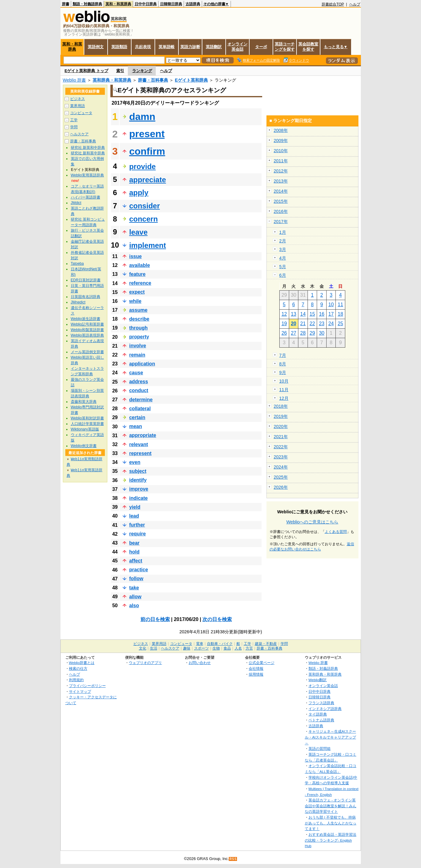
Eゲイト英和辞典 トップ (86, 71)
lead (134, 516)
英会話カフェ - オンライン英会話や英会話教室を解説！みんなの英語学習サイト (331, 806)
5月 (283, 267)
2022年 (281, 447)
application (142, 364)
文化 (143, 648)
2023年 (281, 457)
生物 (216, 648)
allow (135, 597)
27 (293, 333)
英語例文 (96, 47)
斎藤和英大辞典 (84, 402)
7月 (283, 355)
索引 (120, 71)
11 (340, 305)
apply (139, 193)
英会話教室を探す (308, 47)
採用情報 (256, 674)
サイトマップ (80, 691)
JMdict (76, 203)
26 (284, 333)
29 (312, 333)
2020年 (281, 426)
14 (303, 314)
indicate (138, 498)
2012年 (281, 171)
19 (284, 324)
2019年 (281, 416)
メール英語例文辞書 (87, 352)
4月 (283, 258)
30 (322, 333)
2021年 (281, 437)
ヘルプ (355, 4)
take (134, 588)
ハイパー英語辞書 (86, 197)
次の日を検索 (217, 619)
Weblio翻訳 (318, 680)
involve (138, 346)
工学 (74, 120)
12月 (284, 398)
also (134, 606)
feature (137, 274)
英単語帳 (166, 47)
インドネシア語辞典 (325, 709)
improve (139, 489)
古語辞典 (193, 4)
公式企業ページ (262, 663)
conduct (139, 390)
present (147, 134)
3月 (283, 249)
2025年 (281, 477)
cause (136, 373)
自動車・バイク (220, 644)
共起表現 (143, 47)
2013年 (281, 181)
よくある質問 (336, 532)
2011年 (281, 161)
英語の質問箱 (320, 748)
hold (134, 552)
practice (138, 570)
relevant (138, 444)
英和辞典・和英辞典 (112, 80)
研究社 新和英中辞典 (88, 153)
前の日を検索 (155, 619)
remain (137, 355)
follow (136, 579)
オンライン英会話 (237, 47)
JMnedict (78, 302)
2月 (283, 241)
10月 (284, 381)
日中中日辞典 (146, 4)
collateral (140, 409)
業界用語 (78, 106)
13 (293, 314)
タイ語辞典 (318, 714)
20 (293, 324)
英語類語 (119, 47)
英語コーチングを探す (285, 47)
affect (136, 561)
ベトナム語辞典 (321, 720)
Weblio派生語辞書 (86, 319)
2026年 (281, 487)
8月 (283, 364)
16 (322, 314)
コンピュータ (81, 113)
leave (138, 232)
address (138, 382)
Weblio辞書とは (82, 663)
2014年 (281, 191)
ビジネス (78, 99)
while (135, 301)
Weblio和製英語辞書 (87, 330)
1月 (283, 232)
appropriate (143, 435)
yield (135, 507)
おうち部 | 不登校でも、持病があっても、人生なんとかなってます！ (331, 823)
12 (284, 314)
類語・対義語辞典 (87, 4)
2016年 (281, 211)
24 (331, 324)
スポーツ (201, 648)
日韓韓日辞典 (171, 4)
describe (139, 319)
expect (137, 292)
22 (312, 324)
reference (140, 283)
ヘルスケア (79, 134)
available (140, 265)
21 (303, 324)
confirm (147, 151)
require (137, 534)
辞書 (66, 4)
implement (147, 245)
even (135, 462)
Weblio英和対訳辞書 (87, 418)
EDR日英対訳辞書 (86, 280)
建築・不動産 (266, 644)
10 (331, 305)
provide (142, 166)
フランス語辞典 (321, 703)
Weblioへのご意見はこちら (312, 522)
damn (142, 117)
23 (322, 324)
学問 (74, 127)
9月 (283, 372)
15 (312, 314)
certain (137, 417)
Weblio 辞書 (75, 80)
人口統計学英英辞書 (87, 424)
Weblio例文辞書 (84, 446)
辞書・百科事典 (153, 80)
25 (340, 324)
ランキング (142, 71)
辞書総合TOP (333, 4)
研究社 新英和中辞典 (88, 148)
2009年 (281, 141)
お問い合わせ (200, 663)
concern (143, 219)
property (139, 337)
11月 (284, 390)
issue (135, 256)
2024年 (281, 467)
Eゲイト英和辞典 (191, 80)
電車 (200, 644)
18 (340, 314)
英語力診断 (190, 47)
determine (141, 400)
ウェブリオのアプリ (145, 663)
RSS (233, 859)
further (137, 525)
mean (136, 426)
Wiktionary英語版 (85, 429)
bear (134, 543)
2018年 (281, 406)
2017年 (281, 222)
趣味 (187, 648)
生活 (154, 648)
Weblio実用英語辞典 (87, 175)
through (138, 328)
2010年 (281, 151)
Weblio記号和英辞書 (87, 324)
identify (138, 480)
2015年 (281, 201)
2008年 (281, 130)
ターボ (261, 47)
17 (331, 314)
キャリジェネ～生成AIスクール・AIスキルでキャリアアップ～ (330, 737)
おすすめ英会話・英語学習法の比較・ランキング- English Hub (331, 840)
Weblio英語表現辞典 (87, 335)
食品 (227, 648)
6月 (283, 275)
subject (138, 471)
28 (303, 333)
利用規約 (76, 680)
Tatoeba (77, 264)
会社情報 (256, 668)
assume (138, 310)
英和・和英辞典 (118, 4)
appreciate (147, 180)
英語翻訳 (214, 47)
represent (140, 453)
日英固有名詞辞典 (86, 297)
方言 (249, 648)
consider (144, 206)
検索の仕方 (78, 668)
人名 (238, 648)
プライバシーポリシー (87, 686)
